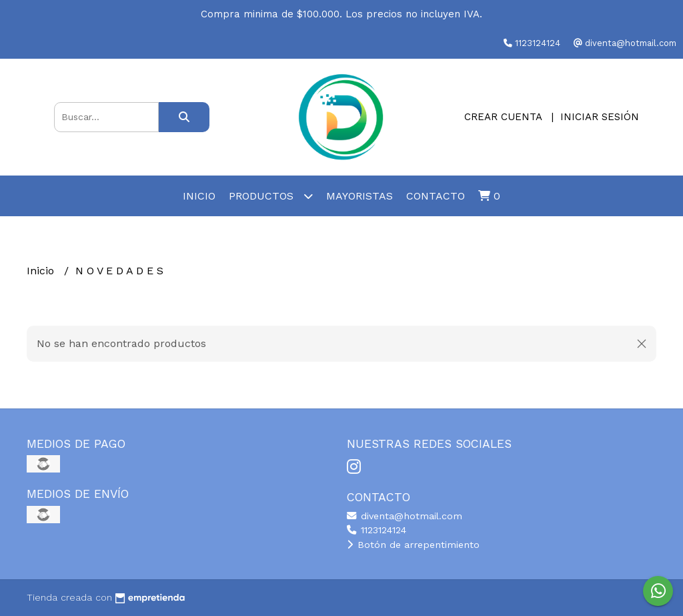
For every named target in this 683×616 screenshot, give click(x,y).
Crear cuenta (503, 117)
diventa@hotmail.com (405, 516)
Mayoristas (360, 196)
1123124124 (377, 530)
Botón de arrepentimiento (413, 545)
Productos (271, 196)
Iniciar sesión (600, 117)
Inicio (199, 196)
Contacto (436, 196)
